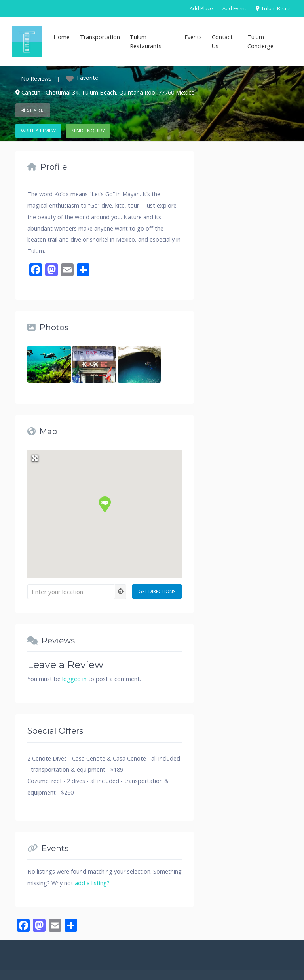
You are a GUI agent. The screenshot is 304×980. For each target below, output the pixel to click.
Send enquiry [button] (88, 131)
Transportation (100, 37)
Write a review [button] (38, 131)
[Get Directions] (157, 591)
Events (193, 37)
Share (33, 110)
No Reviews (36, 79)
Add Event (234, 9)
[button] (104, 504)
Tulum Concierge (260, 42)
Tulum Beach (274, 9)
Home (62, 37)
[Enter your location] (71, 592)
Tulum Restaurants (146, 42)
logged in (74, 679)
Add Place (201, 9)
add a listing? (92, 883)
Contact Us (222, 42)
